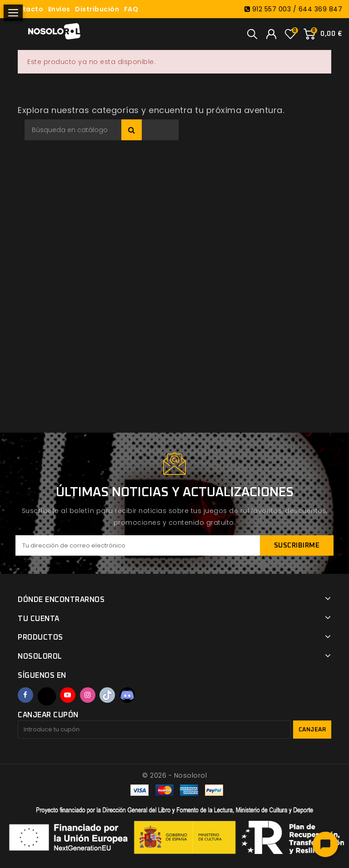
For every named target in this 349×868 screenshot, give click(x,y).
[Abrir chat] (325, 844)
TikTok (107, 695)
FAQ (131, 9)
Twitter (47, 696)
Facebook (25, 695)
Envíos (59, 9)
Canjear (312, 730)
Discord (127, 695)
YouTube (68, 695)
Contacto (26, 9)
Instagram (88, 695)
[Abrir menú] (13, 13)
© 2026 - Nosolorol (174, 775)
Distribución (97, 9)
